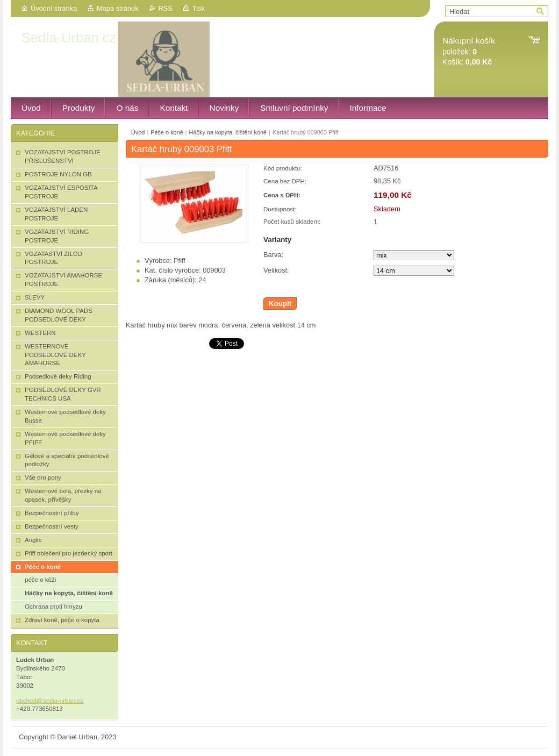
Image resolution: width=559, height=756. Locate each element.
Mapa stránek (118, 8)
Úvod (138, 132)
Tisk (199, 8)
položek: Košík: (469, 51)
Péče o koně (167, 132)
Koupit (280, 304)
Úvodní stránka (54, 8)
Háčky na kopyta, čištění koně (228, 132)
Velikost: (276, 270)
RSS (166, 8)
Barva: (273, 255)
